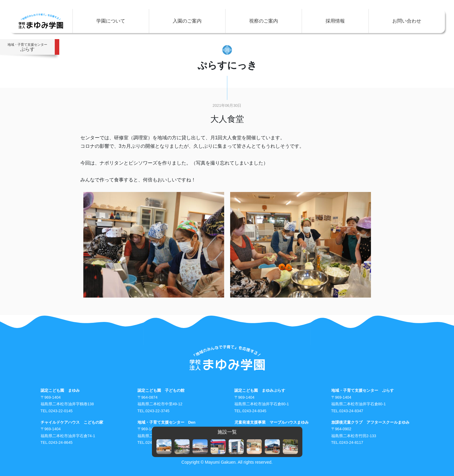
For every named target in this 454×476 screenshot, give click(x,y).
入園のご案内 (187, 21)
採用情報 (335, 21)
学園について (111, 21)
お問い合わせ (407, 21)
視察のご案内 (264, 21)
